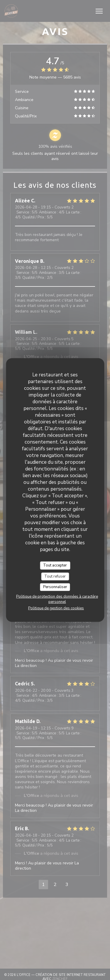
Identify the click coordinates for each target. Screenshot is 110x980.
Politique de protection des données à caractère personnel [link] (57, 599)
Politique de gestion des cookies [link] (56, 608)
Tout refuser (55, 576)
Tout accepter (55, 565)
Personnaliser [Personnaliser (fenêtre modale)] (55, 587)
